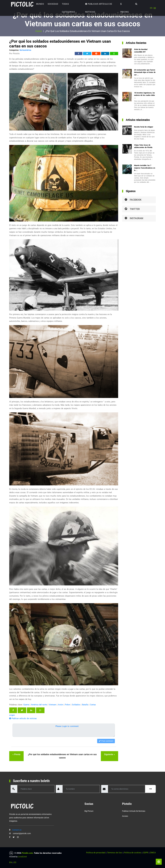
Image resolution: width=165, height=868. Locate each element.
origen (12, 715)
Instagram (134, 218)
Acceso (125, 816)
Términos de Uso (115, 853)
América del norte (39, 705)
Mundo (40, 4)
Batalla (85, 705)
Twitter (132, 209)
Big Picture (89, 811)
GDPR (146, 853)
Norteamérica (25, 50)
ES (155, 8)
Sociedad (53, 4)
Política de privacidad (96, 853)
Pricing (125, 8)
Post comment (106, 741)
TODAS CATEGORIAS (68, 8)
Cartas (93, 705)
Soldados (76, 705)
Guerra (26, 705)
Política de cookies (133, 853)
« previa (16, 754)
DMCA (153, 853)
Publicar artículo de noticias (99, 8)
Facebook (133, 200)
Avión (61, 705)
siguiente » (109, 754)
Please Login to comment (67, 726)
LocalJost (22, 857)
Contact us (17, 830)
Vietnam (53, 705)
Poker (68, 705)
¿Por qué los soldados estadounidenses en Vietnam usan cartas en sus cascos (62, 756)
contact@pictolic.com (22, 833)
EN (151, 8)
